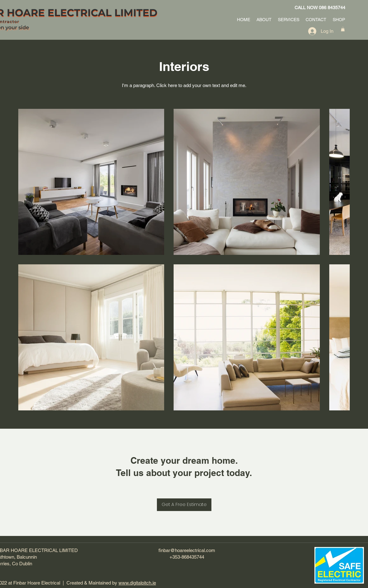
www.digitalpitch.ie (137, 583)
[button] (343, 29)
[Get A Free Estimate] (184, 505)
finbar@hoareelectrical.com (187, 550)
